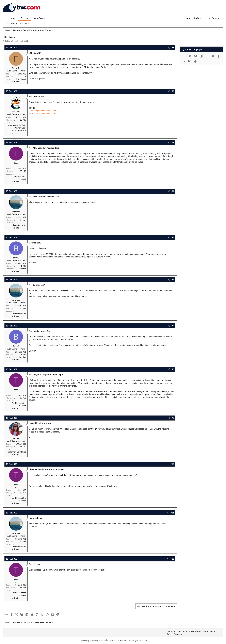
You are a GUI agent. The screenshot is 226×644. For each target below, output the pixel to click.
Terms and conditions (177, 631)
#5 (173, 237)
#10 (172, 464)
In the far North (20, 225)
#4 (173, 191)
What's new (39, 18)
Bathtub (23, 269)
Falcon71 (9, 41)
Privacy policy (195, 631)
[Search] (214, 18)
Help (206, 631)
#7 (173, 326)
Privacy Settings (174, 634)
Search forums (26, 23)
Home (12, 18)
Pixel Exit (144, 641)
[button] (48, 18)
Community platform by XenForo (104, 641)
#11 (172, 513)
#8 (173, 369)
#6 (173, 280)
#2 (173, 91)
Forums (24, 18)
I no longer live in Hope (16, 452)
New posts (12, 23)
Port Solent (21, 79)
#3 (173, 142)
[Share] (169, 48)
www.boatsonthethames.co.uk (42, 114)
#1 (173, 48)
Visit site (15, 82)
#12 (172, 559)
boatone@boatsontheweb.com (43, 111)
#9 (173, 418)
